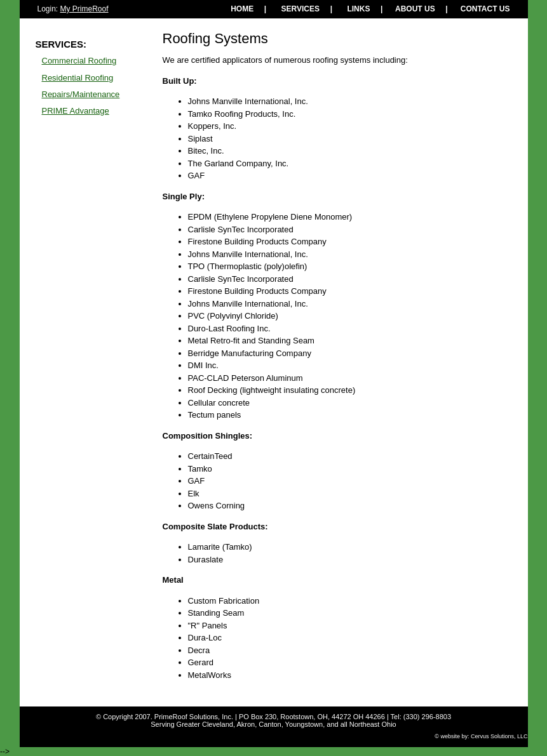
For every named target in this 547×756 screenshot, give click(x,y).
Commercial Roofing (79, 61)
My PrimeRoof (84, 9)
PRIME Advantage (76, 111)
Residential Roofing (78, 78)
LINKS (358, 9)
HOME (242, 9)
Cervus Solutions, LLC (499, 736)
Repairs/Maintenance (81, 94)
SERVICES (301, 9)
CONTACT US (485, 9)
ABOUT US (415, 9)
